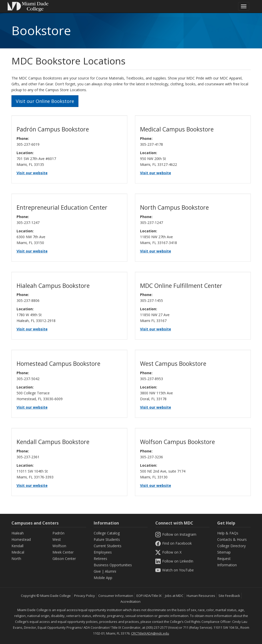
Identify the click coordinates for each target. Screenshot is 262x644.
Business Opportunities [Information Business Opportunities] (113, 565)
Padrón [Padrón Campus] (58, 533)
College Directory (231, 546)
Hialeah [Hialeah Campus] (18, 533)
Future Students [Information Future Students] (107, 539)
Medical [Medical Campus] (18, 552)
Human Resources (201, 596)
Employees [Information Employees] (103, 552)
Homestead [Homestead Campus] (21, 539)
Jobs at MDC (174, 596)
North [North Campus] (16, 559)
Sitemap (224, 552)
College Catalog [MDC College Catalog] (107, 533)
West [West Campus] (57, 539)
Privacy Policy (85, 596)
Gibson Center (64, 559)
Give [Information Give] (97, 571)
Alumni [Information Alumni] (111, 571)
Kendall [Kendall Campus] (17, 546)
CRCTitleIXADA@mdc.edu (150, 633)
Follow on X (168, 552)
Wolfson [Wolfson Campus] (59, 546)
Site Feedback (229, 596)
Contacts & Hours (232, 539)
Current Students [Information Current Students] (108, 546)
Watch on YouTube (174, 570)
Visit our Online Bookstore (45, 101)
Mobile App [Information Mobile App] (103, 578)
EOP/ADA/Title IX (149, 596)
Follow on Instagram (176, 534)
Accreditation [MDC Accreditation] (130, 601)
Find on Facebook (173, 543)
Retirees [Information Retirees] (100, 559)
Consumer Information (116, 596)
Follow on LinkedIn (174, 561)
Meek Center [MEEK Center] (63, 552)
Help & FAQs (228, 533)
